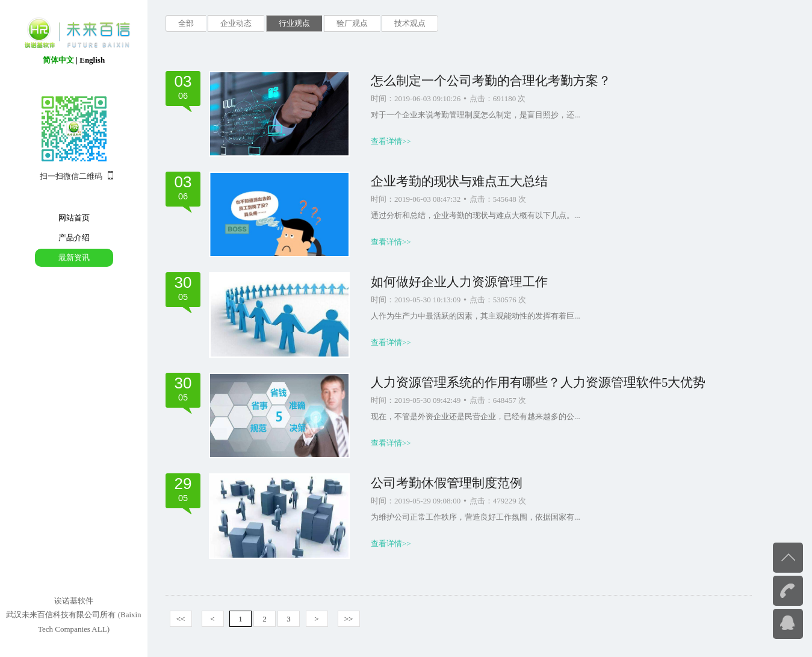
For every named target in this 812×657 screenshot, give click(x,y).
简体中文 (58, 60)
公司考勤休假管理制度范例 (447, 483)
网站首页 (74, 218)
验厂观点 (352, 23)
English (92, 60)
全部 (186, 23)
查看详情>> (391, 141)
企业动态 (236, 23)
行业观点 (294, 23)
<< (181, 619)
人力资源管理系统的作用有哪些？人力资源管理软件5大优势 (538, 382)
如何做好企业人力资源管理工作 (459, 282)
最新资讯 (74, 257)
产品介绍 (74, 238)
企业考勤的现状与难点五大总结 (459, 181)
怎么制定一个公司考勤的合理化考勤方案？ (491, 80)
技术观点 (410, 23)
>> (349, 619)
